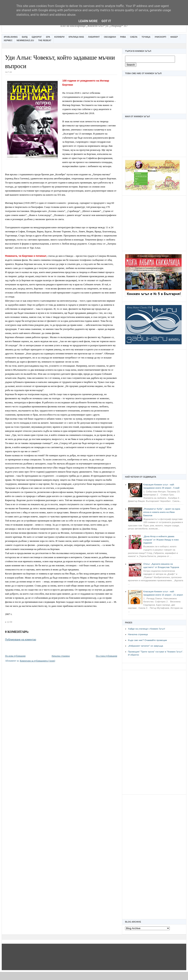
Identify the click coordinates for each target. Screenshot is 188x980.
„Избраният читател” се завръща (145, 646)
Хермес (8, 40)
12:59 (9, 622)
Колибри (59, 37)
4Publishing (11, 37)
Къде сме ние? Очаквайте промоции (147, 640)
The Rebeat (45, 40)
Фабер (174, 37)
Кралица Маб (76, 37)
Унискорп (160, 37)
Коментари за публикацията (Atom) (37, 661)
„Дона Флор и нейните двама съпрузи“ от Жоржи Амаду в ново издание (161, 540)
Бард (25, 37)
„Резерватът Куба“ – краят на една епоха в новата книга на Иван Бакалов (162, 512)
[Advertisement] (154, 223)
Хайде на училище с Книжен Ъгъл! (147, 629)
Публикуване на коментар (21, 640)
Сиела (134, 37)
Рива (123, 37)
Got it (106, 21)
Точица (146, 37)
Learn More (88, 21)
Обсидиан (110, 37)
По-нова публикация (15, 656)
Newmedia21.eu (25, 40)
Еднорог (37, 37)
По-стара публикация (107, 656)
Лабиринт (94, 37)
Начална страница (138, 634)
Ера (48, 37)
